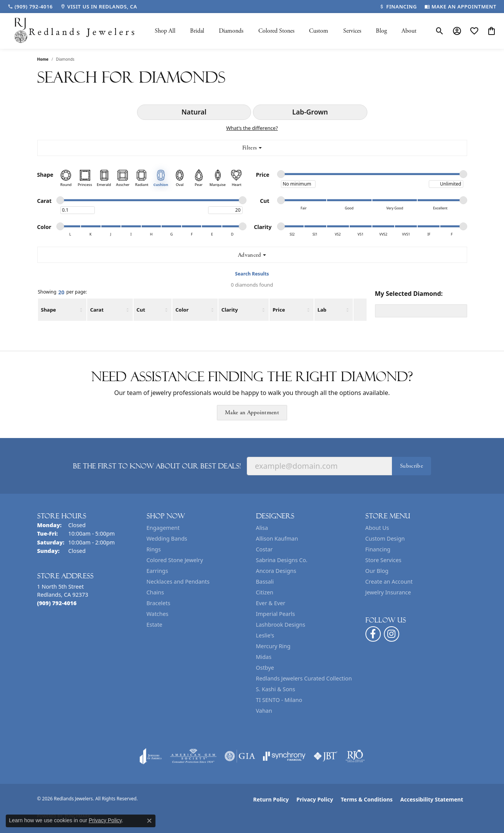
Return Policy (271, 799)
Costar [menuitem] (264, 549)
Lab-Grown (310, 112)
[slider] (281, 174)
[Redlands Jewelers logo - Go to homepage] (75, 31)
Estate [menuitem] (155, 625)
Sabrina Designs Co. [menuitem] (282, 560)
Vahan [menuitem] (264, 711)
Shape (49, 310)
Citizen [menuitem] (265, 592)
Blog (381, 31)
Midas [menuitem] (264, 657)
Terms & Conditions (367, 799)
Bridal (197, 31)
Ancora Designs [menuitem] (276, 571)
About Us (377, 528)
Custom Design (385, 538)
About (409, 31)
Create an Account (389, 582)
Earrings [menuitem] (157, 571)
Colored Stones (276, 31)
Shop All (165, 31)
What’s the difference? (252, 128)
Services (352, 31)
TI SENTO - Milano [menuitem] (279, 700)
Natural (194, 112)
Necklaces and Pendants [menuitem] (178, 582)
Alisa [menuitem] (262, 528)
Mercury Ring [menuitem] (273, 646)
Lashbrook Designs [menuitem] (281, 625)
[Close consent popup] (149, 821)
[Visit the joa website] (151, 756)
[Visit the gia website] (240, 756)
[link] (30, 7)
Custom (319, 31)
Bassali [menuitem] (265, 582)
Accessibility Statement (432, 799)
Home (43, 59)
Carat (97, 310)
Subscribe (411, 466)
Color (182, 310)
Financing (378, 549)
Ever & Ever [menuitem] (271, 603)
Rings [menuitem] (154, 549)
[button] (440, 31)
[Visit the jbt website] (326, 756)
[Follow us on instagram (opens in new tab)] (392, 634)
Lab (322, 310)
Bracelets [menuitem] (159, 603)
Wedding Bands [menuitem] (167, 538)
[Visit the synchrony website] (284, 756)
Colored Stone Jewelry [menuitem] (175, 560)
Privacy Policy (315, 799)
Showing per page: (63, 292)
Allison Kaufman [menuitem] (277, 538)
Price (279, 310)
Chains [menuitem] (155, 592)
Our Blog (377, 571)
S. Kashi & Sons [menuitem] (276, 689)
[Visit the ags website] (193, 756)
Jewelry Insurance (388, 592)
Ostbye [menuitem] (265, 668)
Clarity (230, 310)
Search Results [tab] (252, 274)
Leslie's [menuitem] (265, 635)
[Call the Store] (57, 603)
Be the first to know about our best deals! (157, 466)
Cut (141, 310)
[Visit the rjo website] (355, 756)
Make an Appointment (252, 412)
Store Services (383, 560)
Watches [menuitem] (158, 614)
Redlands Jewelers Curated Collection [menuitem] (304, 678)
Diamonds (231, 31)
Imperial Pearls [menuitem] (276, 614)
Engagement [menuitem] (163, 528)
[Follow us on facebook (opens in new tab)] (373, 634)
